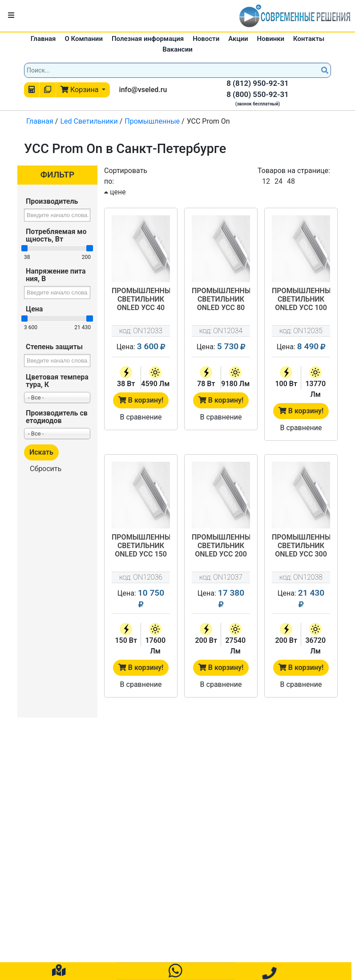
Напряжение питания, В (56, 275)
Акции (238, 39)
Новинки (271, 39)
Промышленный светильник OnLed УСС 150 (141, 546)
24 (278, 181)
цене (115, 192)
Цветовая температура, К (57, 381)
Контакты (309, 39)
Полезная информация (148, 39)
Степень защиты (54, 347)
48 (291, 181)
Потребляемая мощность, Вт (56, 235)
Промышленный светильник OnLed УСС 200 (221, 546)
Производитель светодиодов (57, 417)
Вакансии (177, 49)
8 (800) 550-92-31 (258, 94)
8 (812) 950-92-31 (258, 83)
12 (266, 181)
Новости (206, 39)
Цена (34, 309)
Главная (43, 39)
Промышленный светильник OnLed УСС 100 (301, 299)
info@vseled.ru (143, 90)
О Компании (84, 39)
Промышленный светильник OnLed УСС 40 (141, 299)
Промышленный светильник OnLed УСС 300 (301, 546)
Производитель (52, 201)
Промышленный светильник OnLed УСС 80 (221, 299)
